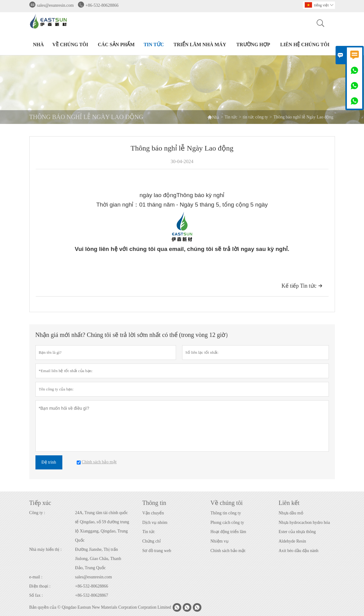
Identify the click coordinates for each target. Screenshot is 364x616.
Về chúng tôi (70, 45)
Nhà (39, 45)
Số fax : (36, 595)
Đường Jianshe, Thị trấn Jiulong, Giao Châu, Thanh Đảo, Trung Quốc (98, 559)
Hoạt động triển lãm (228, 532)
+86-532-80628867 (92, 595)
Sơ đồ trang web (157, 551)
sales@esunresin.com (55, 5)
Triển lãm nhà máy (200, 45)
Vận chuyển (153, 513)
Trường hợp (253, 45)
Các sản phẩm (116, 45)
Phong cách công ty (227, 523)
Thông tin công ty (226, 513)
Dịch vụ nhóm (155, 523)
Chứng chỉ (152, 541)
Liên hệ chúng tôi (305, 45)
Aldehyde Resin (292, 541)
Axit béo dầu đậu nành (299, 551)
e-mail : (36, 577)
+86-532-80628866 (102, 5)
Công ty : (37, 513)
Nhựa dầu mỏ (291, 513)
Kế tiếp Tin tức (302, 286)
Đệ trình (49, 462)
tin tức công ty (255, 117)
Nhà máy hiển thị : (46, 549)
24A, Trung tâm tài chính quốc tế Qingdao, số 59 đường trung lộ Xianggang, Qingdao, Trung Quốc (102, 526)
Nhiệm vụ (220, 541)
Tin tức (154, 45)
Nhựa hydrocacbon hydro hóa (304, 523)
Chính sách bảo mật (228, 551)
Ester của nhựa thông (297, 532)
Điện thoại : (40, 586)
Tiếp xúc (40, 503)
